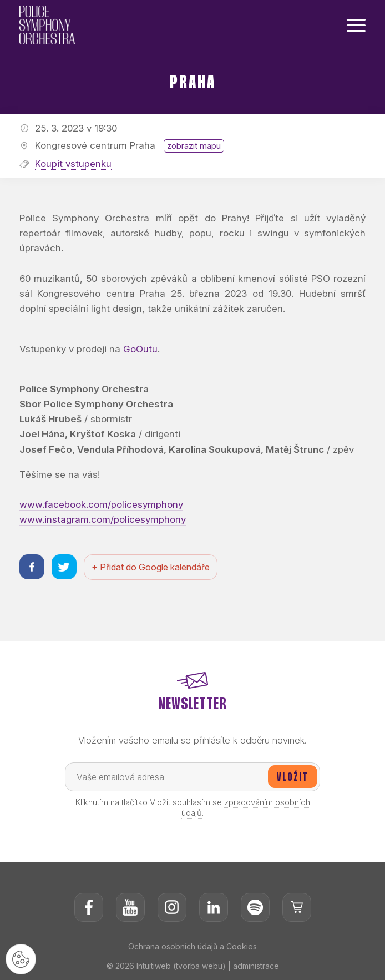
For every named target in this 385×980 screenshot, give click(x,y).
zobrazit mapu (194, 146)
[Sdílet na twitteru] (64, 567)
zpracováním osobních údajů (246, 807)
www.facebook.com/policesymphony (101, 504)
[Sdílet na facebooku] (32, 567)
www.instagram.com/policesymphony (103, 519)
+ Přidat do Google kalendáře (151, 567)
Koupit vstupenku (73, 164)
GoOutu (140, 349)
